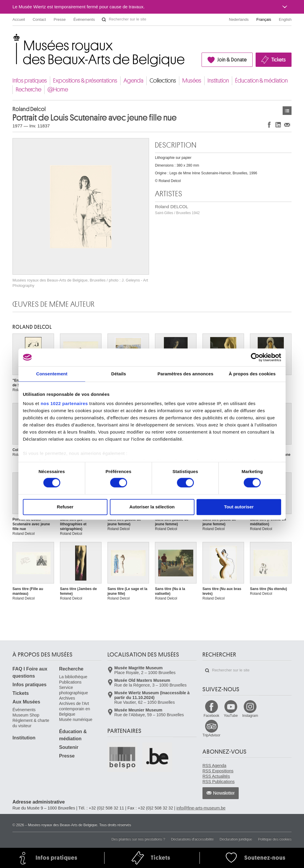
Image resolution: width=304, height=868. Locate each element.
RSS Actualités (216, 776)
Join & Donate (232, 60)
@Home (58, 90)
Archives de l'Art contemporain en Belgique (75, 709)
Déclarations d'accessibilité (192, 839)
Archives (67, 698)
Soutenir (69, 747)
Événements (84, 19)
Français (264, 19)
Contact (39, 19)
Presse (60, 19)
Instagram (250, 716)
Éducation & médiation (261, 81)
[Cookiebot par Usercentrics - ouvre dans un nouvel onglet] (255, 357)
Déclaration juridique (236, 839)
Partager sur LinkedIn (278, 125)
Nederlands (239, 19)
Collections (163, 81)
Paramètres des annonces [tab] (185, 374)
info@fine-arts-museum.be (201, 808)
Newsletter (224, 793)
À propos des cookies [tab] (252, 374)
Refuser (65, 507)
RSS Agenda (214, 766)
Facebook (212, 716)
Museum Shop (26, 715)
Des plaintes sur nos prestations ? (138, 839)
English (285, 19)
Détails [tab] (119, 374)
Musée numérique (76, 720)
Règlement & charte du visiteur (31, 723)
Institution (218, 81)
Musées (192, 81)
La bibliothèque (73, 677)
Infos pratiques (30, 81)
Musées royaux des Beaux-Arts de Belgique (13, 38)
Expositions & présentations (85, 81)
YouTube (231, 716)
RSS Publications (218, 782)
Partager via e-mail (287, 125)
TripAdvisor (211, 735)
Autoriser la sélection (152, 507)
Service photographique (73, 690)
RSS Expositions (218, 771)
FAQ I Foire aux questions (30, 672)
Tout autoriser (239, 507)
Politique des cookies (275, 839)
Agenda (133, 81)
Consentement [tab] (52, 374)
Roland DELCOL (177, 210)
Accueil (19, 19)
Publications (70, 682)
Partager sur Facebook (269, 125)
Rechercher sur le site (104, 20)
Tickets (278, 60)
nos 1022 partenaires (64, 403)
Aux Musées (26, 702)
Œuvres (287, 111)
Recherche (28, 90)
